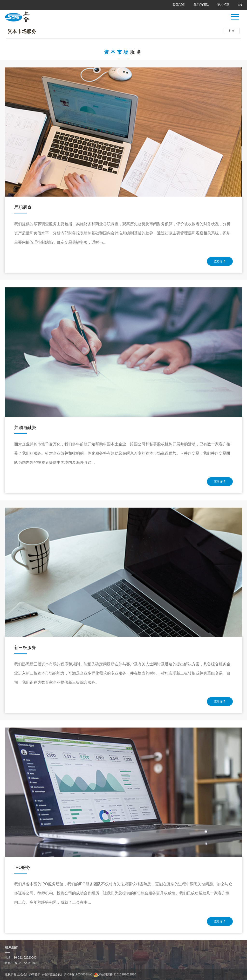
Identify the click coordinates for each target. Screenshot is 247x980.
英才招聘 (223, 5)
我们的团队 (201, 5)
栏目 (232, 31)
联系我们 (179, 5)
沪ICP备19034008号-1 (78, 974)
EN (240, 5)
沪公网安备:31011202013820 (115, 974)
